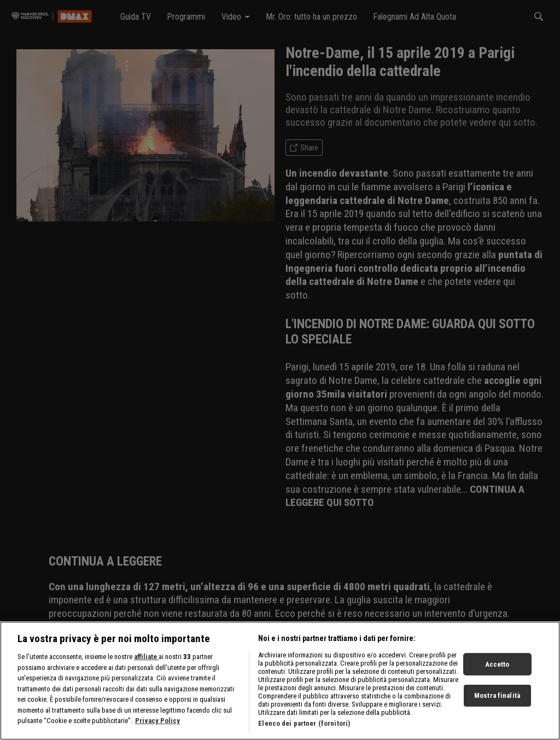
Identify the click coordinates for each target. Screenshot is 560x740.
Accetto (497, 669)
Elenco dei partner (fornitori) (304, 728)
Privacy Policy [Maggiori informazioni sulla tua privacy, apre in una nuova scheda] (157, 725)
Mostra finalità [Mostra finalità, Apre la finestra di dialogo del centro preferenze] (497, 700)
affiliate (146, 661)
